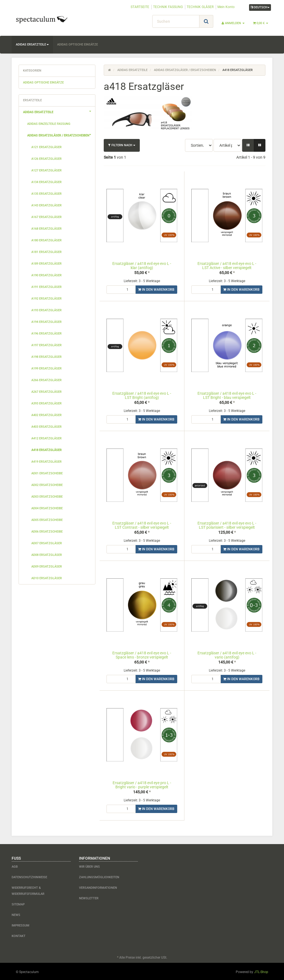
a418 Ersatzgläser (46, 450)
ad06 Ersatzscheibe (47, 532)
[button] (248, 145)
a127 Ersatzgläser (46, 170)
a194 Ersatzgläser (46, 322)
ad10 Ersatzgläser (47, 578)
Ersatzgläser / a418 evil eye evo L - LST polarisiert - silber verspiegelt (227, 525)
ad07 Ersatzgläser (47, 543)
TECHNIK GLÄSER (200, 7)
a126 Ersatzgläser (46, 159)
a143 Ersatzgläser (46, 205)
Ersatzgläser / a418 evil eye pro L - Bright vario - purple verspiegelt (142, 784)
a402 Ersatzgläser (46, 415)
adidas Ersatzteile (32, 45)
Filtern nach (122, 145)
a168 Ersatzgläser (46, 229)
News (16, 914)
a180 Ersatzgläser (46, 240)
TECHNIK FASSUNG (168, 7)
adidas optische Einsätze (78, 45)
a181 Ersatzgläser (46, 252)
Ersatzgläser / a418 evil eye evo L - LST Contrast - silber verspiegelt (142, 525)
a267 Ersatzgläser (46, 392)
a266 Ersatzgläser (46, 380)
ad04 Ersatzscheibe (47, 508)
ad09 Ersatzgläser (47, 567)
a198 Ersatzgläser (46, 357)
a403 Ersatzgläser (46, 427)
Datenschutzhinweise (29, 876)
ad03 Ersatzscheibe (47, 497)
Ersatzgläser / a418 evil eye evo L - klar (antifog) (142, 266)
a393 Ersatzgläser (46, 403)
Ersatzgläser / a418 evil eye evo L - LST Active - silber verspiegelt (227, 266)
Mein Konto (226, 7)
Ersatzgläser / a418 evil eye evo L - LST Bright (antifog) (142, 395)
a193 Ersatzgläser (46, 310)
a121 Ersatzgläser (46, 147)
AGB (15, 866)
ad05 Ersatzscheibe (47, 520)
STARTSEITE (140, 7)
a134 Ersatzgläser (46, 182)
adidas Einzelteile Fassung (49, 124)
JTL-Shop (261, 971)
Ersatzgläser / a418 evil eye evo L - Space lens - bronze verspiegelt (142, 654)
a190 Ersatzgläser (46, 275)
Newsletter (89, 897)
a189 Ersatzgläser (46, 264)
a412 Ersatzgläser (46, 438)
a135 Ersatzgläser (46, 194)
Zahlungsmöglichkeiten (99, 876)
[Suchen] (176, 21)
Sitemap (18, 903)
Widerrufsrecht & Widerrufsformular (28, 890)
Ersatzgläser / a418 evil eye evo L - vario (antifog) (227, 654)
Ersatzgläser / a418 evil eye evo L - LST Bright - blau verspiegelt (227, 395)
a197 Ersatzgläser (46, 345)
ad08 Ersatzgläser (47, 555)
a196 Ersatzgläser (46, 334)
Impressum (21, 924)
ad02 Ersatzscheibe (47, 485)
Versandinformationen (98, 887)
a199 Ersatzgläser (46, 369)
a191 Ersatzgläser (46, 287)
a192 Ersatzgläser (46, 299)
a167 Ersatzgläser (46, 217)
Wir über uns (89, 866)
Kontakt (19, 935)
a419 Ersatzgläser (46, 462)
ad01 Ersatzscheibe (47, 473)
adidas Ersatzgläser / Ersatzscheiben (61, 135)
